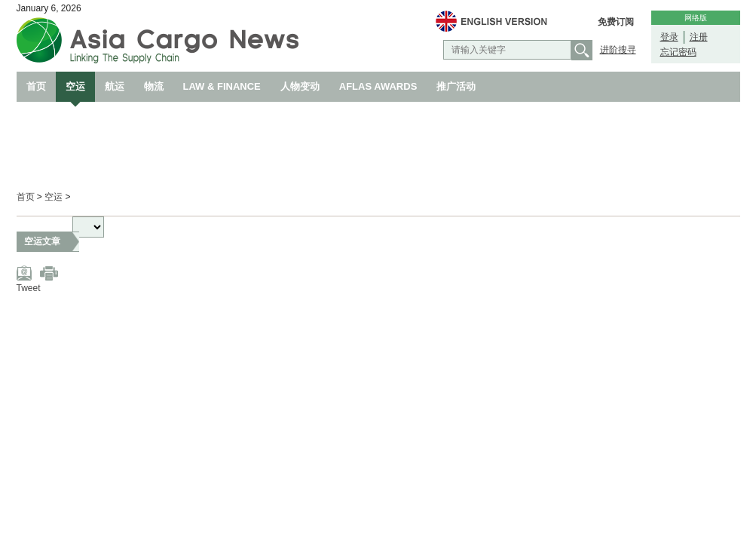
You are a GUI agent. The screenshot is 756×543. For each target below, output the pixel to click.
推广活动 (456, 86)
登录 (669, 37)
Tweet (29, 288)
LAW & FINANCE (222, 86)
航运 (115, 86)
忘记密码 (678, 52)
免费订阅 (616, 22)
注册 (699, 37)
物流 (154, 86)
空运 (75, 86)
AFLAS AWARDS (378, 86)
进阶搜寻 (618, 50)
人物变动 (300, 86)
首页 (36, 86)
